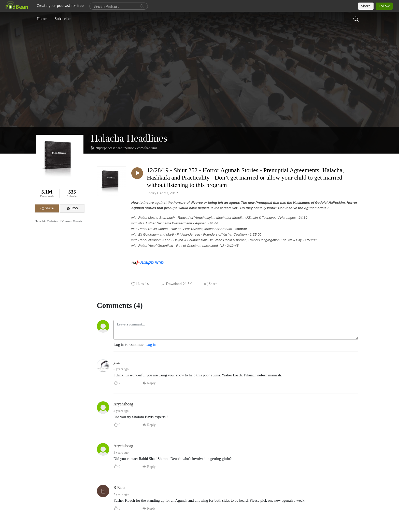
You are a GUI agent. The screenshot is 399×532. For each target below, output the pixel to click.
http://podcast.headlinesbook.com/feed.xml (124, 148)
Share (47, 208)
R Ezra (119, 488)
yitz (117, 362)
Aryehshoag (123, 404)
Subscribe (62, 19)
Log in (151, 344)
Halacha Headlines (129, 138)
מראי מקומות (152, 262)
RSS (72, 208)
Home (42, 19)
